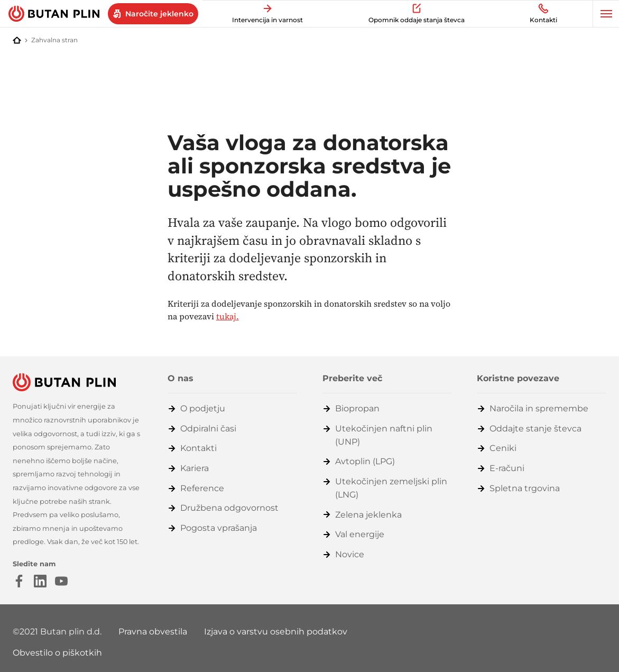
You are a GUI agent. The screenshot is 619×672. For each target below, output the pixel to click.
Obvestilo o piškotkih (57, 653)
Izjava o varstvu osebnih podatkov (276, 632)
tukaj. (228, 316)
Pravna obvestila (153, 632)
